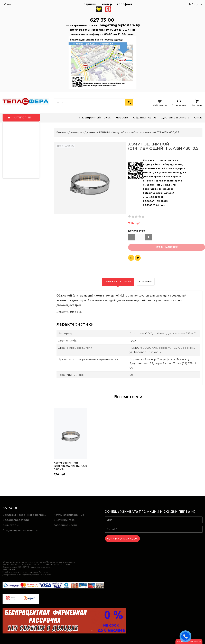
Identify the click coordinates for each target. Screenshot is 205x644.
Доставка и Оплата (175, 118)
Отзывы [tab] (146, 282)
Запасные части (65, 525)
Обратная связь (145, 118)
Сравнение (179, 103)
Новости (122, 118)
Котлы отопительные (69, 515)
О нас (198, 118)
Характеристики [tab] (118, 282)
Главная (61, 132)
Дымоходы (11, 525)
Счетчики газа (64, 520)
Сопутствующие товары (20, 530)
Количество (137, 231)
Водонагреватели (16, 520)
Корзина (197, 103)
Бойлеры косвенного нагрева (25, 515)
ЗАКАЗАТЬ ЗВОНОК (186, 636)
